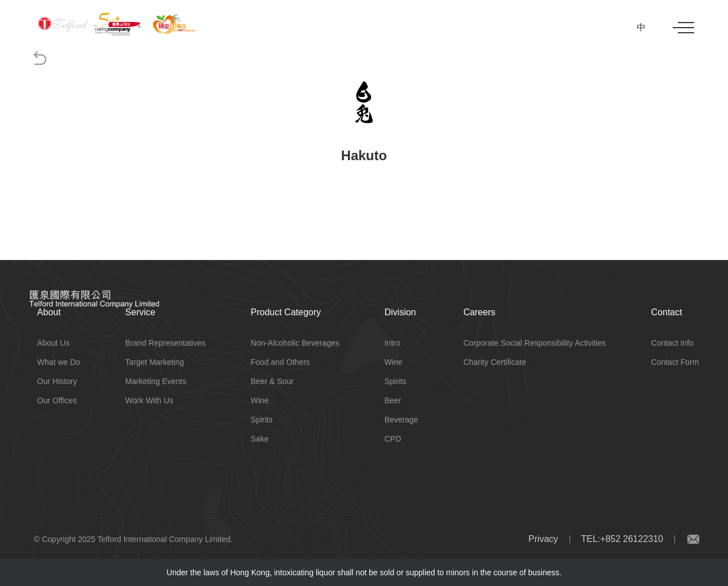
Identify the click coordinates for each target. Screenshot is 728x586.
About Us (54, 343)
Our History (57, 381)
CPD (393, 439)
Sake (260, 439)
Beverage (401, 420)
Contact (667, 312)
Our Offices (57, 400)
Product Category (286, 312)
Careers (480, 312)
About (49, 312)
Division (400, 312)
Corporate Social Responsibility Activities (535, 343)
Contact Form (675, 362)
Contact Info (673, 343)
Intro (392, 343)
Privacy (543, 539)
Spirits (262, 420)
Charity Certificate (495, 362)
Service (140, 312)
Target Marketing (155, 362)
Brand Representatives (165, 343)
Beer (393, 400)
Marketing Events (156, 381)
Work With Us (149, 400)
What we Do (59, 362)
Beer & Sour (272, 381)
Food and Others (281, 362)
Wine (260, 400)
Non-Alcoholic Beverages (295, 343)
